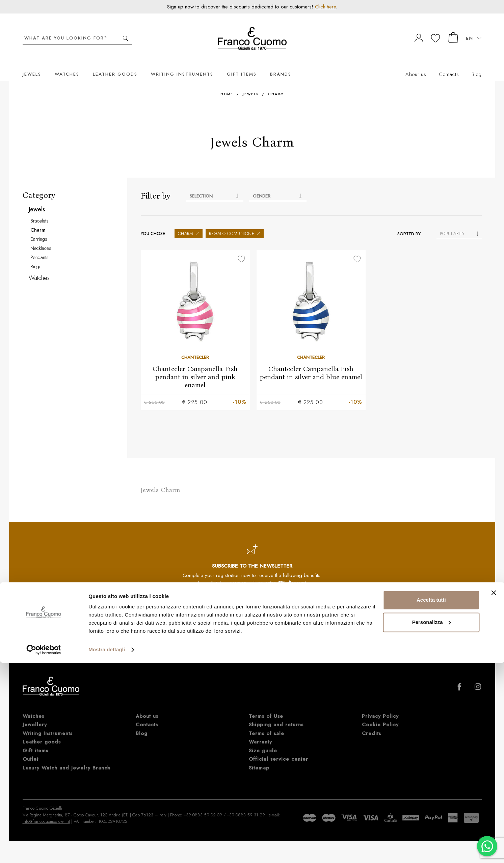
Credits (372, 724)
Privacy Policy (214, 622)
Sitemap (259, 758)
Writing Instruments (182, 64)
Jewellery (35, 715)
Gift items (242, 64)
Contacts (449, 64)
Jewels (32, 64)
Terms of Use (266, 706)
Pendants (39, 247)
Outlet (31, 750)
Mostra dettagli (107, 850)
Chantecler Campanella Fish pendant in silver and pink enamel (195, 367)
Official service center (278, 750)
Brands (281, 64)
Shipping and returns (276, 715)
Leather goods (115, 64)
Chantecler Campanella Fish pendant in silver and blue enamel (311, 363)
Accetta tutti (431, 800)
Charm (276, 84)
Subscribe (298, 606)
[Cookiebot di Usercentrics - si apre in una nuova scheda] (44, 850)
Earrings (39, 229)
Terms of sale (267, 724)
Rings (36, 256)
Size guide (263, 741)
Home (227, 84)
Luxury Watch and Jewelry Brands (67, 758)
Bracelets (39, 211)
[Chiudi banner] (494, 793)
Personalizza (432, 822)
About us (416, 64)
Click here (325, 7)
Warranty (260, 732)
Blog (477, 64)
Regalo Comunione (235, 223)
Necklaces (41, 238)
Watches (67, 64)
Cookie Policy (380, 715)
